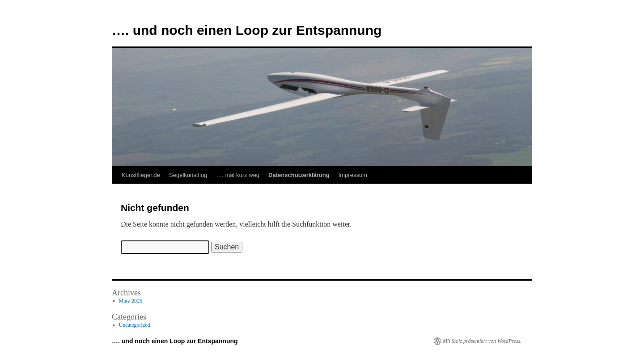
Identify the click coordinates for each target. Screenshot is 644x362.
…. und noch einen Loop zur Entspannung (247, 30)
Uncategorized (135, 325)
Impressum (353, 175)
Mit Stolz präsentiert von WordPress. (482, 341)
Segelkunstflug (188, 175)
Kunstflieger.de (141, 175)
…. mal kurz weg (238, 175)
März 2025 (131, 301)
